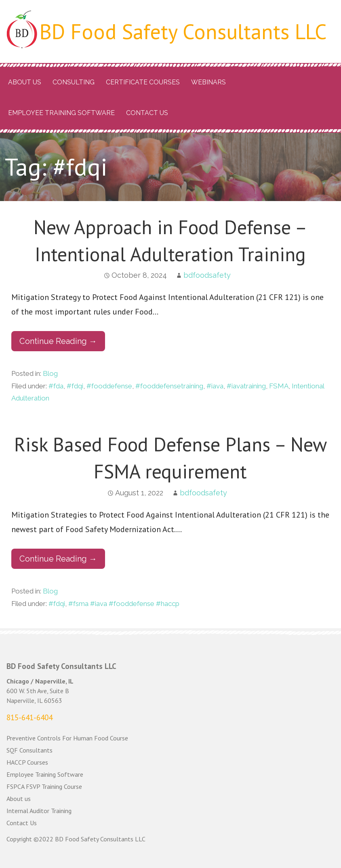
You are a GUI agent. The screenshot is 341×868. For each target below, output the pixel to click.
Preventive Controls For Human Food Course (67, 738)
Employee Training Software (61, 113)
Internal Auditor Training (39, 811)
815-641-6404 (29, 717)
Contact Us (147, 113)
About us (25, 82)
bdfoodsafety (207, 275)
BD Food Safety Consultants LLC (183, 31)
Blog (50, 373)
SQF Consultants (29, 750)
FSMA (279, 386)
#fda (56, 386)
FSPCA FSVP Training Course (44, 786)
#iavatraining (246, 386)
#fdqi (75, 386)
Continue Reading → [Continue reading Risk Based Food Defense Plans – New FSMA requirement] (58, 559)
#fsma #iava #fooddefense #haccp (124, 604)
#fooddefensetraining (169, 386)
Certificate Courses (143, 82)
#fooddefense (109, 386)
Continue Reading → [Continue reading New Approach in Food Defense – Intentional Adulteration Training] (58, 341)
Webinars (208, 82)
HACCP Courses (27, 762)
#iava (215, 386)
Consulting (74, 82)
